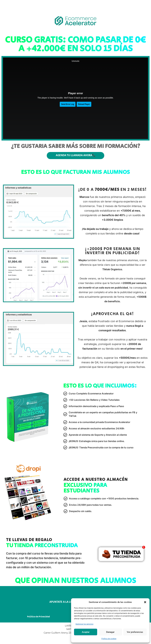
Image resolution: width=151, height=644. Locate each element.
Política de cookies (109, 639)
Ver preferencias (135, 632)
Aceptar (86, 632)
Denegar (110, 632)
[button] (145, 602)
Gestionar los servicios (84, 624)
